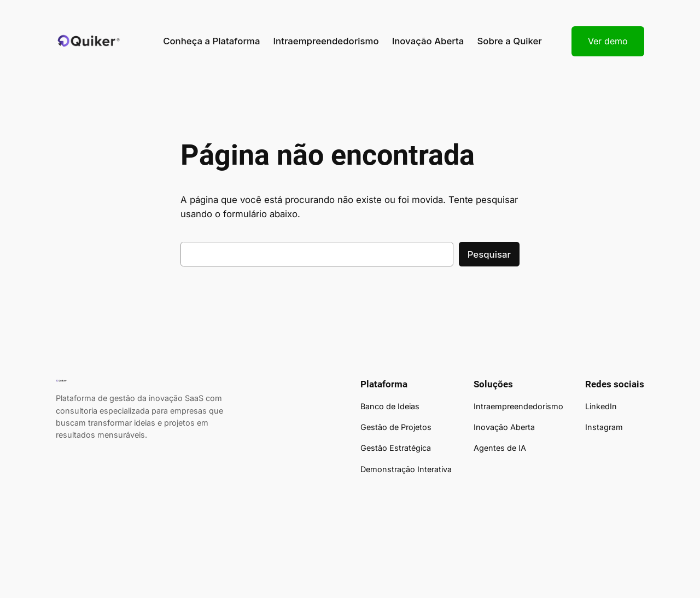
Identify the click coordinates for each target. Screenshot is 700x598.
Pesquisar (489, 254)
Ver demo (608, 41)
